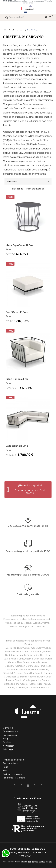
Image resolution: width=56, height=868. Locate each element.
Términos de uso (11, 763)
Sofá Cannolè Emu (17, 446)
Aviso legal (8, 749)
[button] (28, 490)
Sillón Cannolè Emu (17, 379)
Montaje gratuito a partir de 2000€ (28, 586)
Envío (6, 770)
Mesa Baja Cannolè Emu (20, 245)
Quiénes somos (11, 731)
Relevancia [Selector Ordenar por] (28, 181)
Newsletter (8, 746)
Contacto (8, 728)
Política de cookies (12, 774)
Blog (5, 738)
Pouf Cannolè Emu (17, 312)
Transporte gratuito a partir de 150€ (28, 536)
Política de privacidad (13, 760)
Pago (6, 767)
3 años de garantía (28, 606)
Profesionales (10, 735)
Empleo (7, 742)
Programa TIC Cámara (14, 778)
